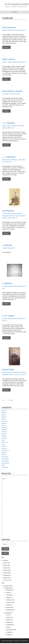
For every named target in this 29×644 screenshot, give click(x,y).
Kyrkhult (9, 605)
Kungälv (9, 635)
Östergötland (5, 467)
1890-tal (10, 128)
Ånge (20, 160)
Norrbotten (4, 438)
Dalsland (4, 417)
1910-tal (21, 30)
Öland (3, 465)
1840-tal (7, 565)
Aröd (8, 615)
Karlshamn (10, 600)
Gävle (18, 372)
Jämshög (10, 595)
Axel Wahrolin (8, 211)
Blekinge (4, 411)
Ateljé (4, 30)
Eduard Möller (8, 370)
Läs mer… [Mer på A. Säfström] (6, 304)
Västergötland (5, 459)
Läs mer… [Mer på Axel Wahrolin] (6, 233)
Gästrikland (4, 421)
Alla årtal (5, 560)
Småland (4, 446)
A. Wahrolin (7, 245)
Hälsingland (5, 427)
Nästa (12, 400)
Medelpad (4, 436)
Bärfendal (10, 620)
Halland (3, 425)
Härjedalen (4, 429)
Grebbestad (10, 625)
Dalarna (4, 415)
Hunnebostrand (11, 630)
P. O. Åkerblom (9, 123)
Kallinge (9, 598)
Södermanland (5, 450)
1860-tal (5, 218)
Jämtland (4, 432)
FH (25, 30)
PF (11, 162)
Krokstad (10, 632)
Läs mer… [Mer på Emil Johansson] (6, 47)
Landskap (8, 586)
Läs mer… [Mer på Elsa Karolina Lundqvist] (6, 111)
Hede (9, 627)
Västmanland (5, 461)
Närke (3, 440)
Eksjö (9, 214)
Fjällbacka (10, 622)
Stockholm (11, 216)
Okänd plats (5, 442)
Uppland (4, 453)
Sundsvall (21, 126)
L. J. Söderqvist (9, 157)
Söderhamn (5, 375)
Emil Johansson (9, 27)
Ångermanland (5, 463)
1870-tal (10, 218)
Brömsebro (10, 590)
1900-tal (7, 580)
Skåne (3, 444)
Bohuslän (4, 413)
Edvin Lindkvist (9, 59)
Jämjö (9, 593)
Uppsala (17, 216)
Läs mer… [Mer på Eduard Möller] (6, 390)
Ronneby (10, 607)
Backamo (10, 617)
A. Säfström (7, 283)
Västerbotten (5, 457)
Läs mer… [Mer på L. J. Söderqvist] (6, 179)
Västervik (23, 216)
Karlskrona (10, 603)
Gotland (4, 419)
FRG (19, 94)
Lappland (4, 434)
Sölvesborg (10, 610)
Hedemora (19, 214)
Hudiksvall (16, 30)
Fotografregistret (17, 4)
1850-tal (7, 568)
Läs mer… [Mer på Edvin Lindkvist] (6, 79)
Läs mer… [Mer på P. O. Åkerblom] (6, 145)
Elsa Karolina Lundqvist (12, 91)
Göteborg (4, 423)
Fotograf (10, 30)
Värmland (4, 455)
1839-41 (6, 563)
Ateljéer (3, 479)
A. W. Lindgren (9, 316)
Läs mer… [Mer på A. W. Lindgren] (6, 338)
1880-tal (5, 128)
